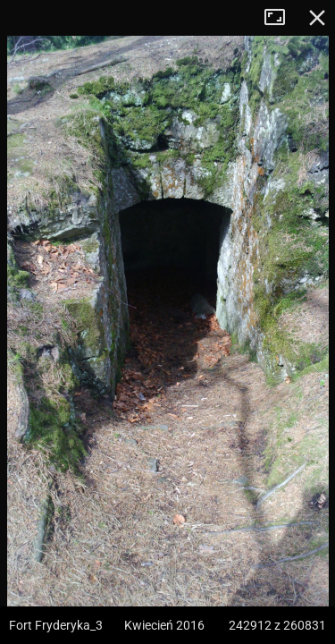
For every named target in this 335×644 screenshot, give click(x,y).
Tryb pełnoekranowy (281, 18)
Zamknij (317, 18)
